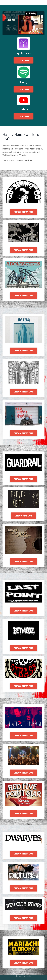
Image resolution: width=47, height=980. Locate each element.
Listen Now (23, 60)
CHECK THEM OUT (24, 212)
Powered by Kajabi (24, 976)
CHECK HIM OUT (23, 516)
